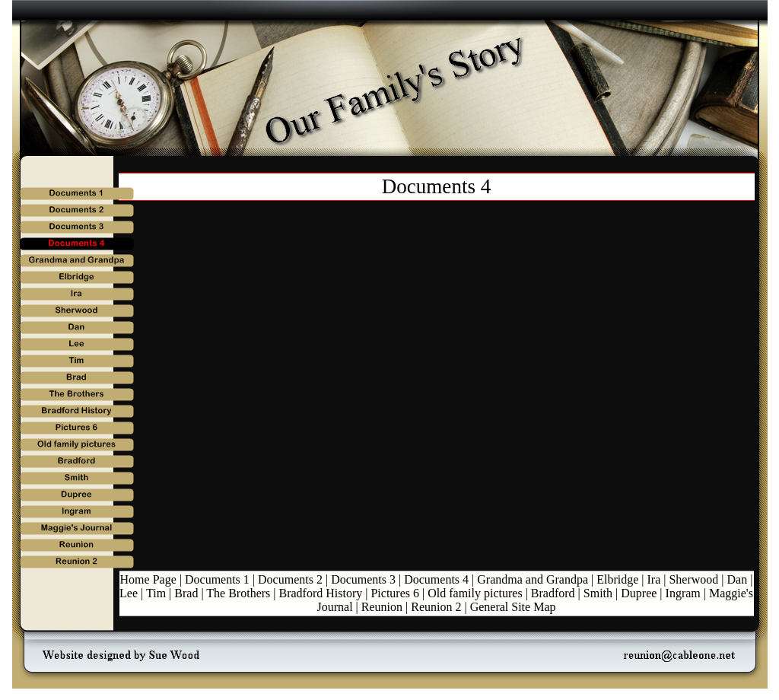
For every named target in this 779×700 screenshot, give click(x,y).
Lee (129, 593)
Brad (186, 593)
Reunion (382, 607)
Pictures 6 (395, 593)
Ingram (683, 593)
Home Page (148, 579)
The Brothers (238, 593)
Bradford (553, 593)
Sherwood (693, 579)
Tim (156, 593)
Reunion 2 (436, 607)
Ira (654, 579)
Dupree (639, 593)
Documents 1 (217, 579)
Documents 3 (363, 579)
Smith (598, 593)
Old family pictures (475, 593)
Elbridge (617, 579)
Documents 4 (436, 579)
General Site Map (513, 607)
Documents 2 (290, 579)
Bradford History (321, 593)
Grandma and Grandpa (533, 579)
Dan (738, 579)
